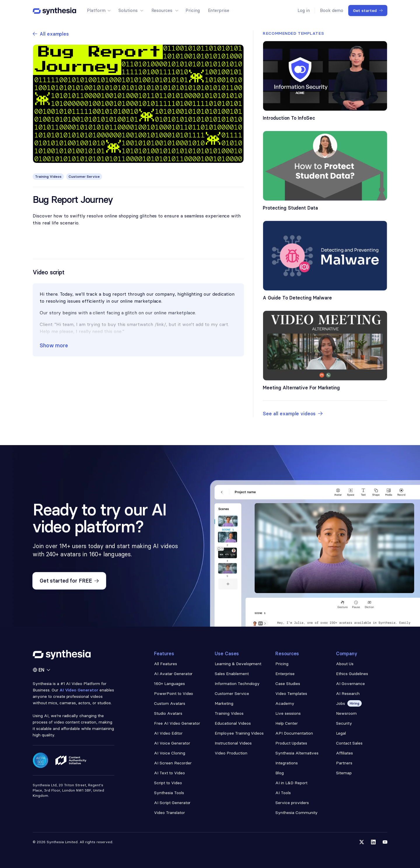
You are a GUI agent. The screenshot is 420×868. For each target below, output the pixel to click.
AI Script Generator (172, 803)
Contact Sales (349, 743)
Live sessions (288, 713)
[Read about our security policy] (41, 760)
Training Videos (229, 713)
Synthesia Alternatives (297, 753)
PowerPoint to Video (174, 693)
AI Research (348, 693)
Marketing (224, 703)
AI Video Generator (79, 690)
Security (344, 723)
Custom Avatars (170, 703)
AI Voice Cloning (170, 753)
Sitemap (344, 773)
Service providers (292, 803)
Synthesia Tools (169, 793)
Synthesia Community (296, 813)
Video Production (231, 753)
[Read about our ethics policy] (71, 760)
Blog (280, 773)
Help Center (287, 723)
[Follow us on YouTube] (385, 842)
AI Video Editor (168, 733)
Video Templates (291, 693)
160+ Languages (169, 684)
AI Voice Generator (172, 743)
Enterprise (285, 674)
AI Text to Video (169, 773)
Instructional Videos (233, 743)
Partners (344, 763)
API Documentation (294, 733)
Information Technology (237, 684)
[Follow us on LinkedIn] (373, 842)
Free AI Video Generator (177, 723)
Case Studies (288, 684)
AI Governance (350, 684)
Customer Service (232, 693)
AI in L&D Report (291, 783)
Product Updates (291, 743)
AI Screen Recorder (173, 763)
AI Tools (283, 793)
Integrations (287, 763)
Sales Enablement (232, 674)
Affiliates (344, 753)
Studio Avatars (168, 713)
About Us (345, 664)
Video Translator (169, 813)
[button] (99, 11)
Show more (54, 345)
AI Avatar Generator (173, 674)
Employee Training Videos (239, 733)
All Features (166, 664)
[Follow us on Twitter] (362, 842)
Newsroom (346, 713)
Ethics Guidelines (352, 674)
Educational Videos (233, 723)
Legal (341, 733)
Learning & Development (238, 664)
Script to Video (168, 783)
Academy (285, 703)
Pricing (282, 664)
